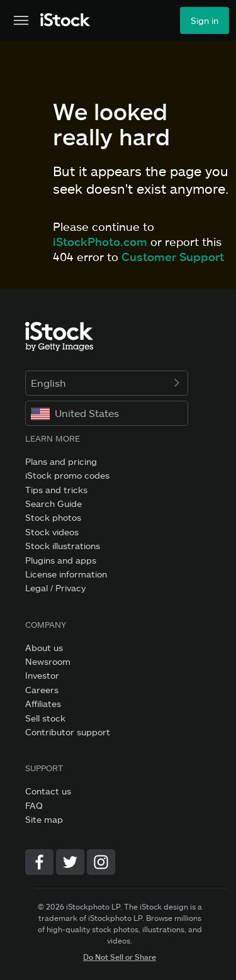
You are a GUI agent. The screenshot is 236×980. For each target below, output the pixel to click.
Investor (42, 675)
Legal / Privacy (55, 588)
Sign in (205, 20)
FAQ (34, 805)
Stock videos (52, 532)
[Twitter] (70, 862)
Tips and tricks (56, 490)
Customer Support (173, 257)
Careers (42, 690)
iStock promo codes (67, 475)
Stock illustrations (63, 546)
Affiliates (43, 704)
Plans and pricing (61, 461)
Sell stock (45, 718)
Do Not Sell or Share (120, 957)
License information (66, 574)
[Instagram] (101, 862)
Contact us (48, 791)
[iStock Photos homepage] (65, 20)
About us (44, 648)
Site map (44, 819)
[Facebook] (39, 862)
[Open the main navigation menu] (21, 21)
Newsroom (48, 661)
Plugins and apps (61, 560)
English (107, 383)
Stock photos (53, 517)
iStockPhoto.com (100, 242)
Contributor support (68, 732)
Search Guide (53, 504)
